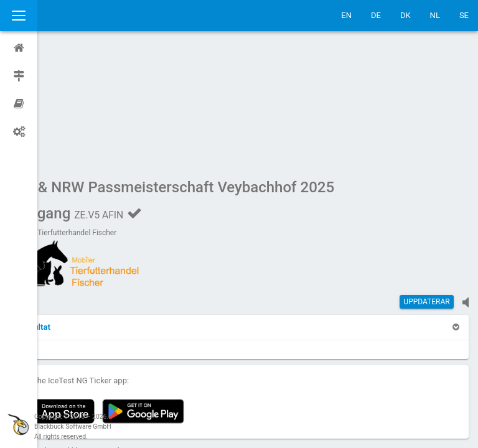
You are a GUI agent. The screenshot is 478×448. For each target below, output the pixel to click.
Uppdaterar (426, 184)
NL (435, 15)
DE (376, 15)
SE (464, 15)
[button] (71, 209)
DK (405, 15)
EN (346, 15)
